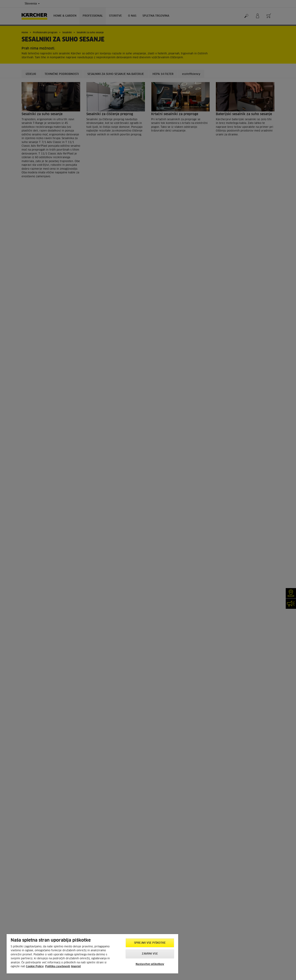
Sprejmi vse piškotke (150, 943)
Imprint (76, 967)
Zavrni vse (150, 954)
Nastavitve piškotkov (150, 964)
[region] (92, 954)
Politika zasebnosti (58, 967)
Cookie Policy (35, 967)
